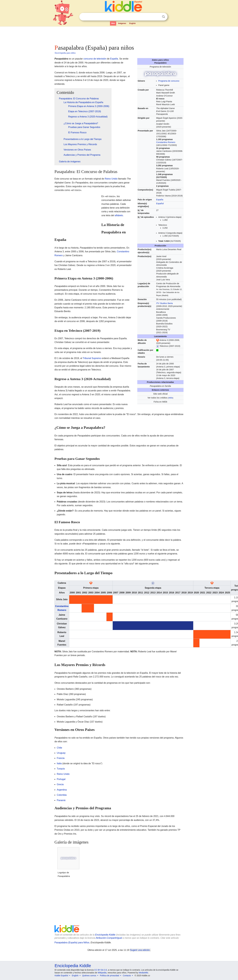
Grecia (60, 784)
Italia (59, 763)
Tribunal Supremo (92, 358)
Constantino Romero (166, 142)
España (160, 200)
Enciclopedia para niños (65, 53)
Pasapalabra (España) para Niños (72, 943)
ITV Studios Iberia (164, 303)
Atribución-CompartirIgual (109, 938)
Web (113, 23)
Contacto (127, 976)
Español (160, 203)
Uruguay (61, 753)
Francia (61, 758)
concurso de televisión (95, 59)
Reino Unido (111, 179)
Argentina (62, 790)
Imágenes (122, 23)
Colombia (62, 795)
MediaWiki (143, 973)
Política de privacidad (109, 976)
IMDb (171, 398)
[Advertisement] (119, 35)
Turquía (61, 769)
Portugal (61, 779)
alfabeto (119, 215)
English (132, 23)
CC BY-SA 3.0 (101, 970)
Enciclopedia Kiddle (105, 935)
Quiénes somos (89, 976)
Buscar (163, 17)
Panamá (61, 800)
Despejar (158, 17)
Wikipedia (102, 973)
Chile (59, 748)
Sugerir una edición (140, 950)
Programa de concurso (169, 81)
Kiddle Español (61, 976)
